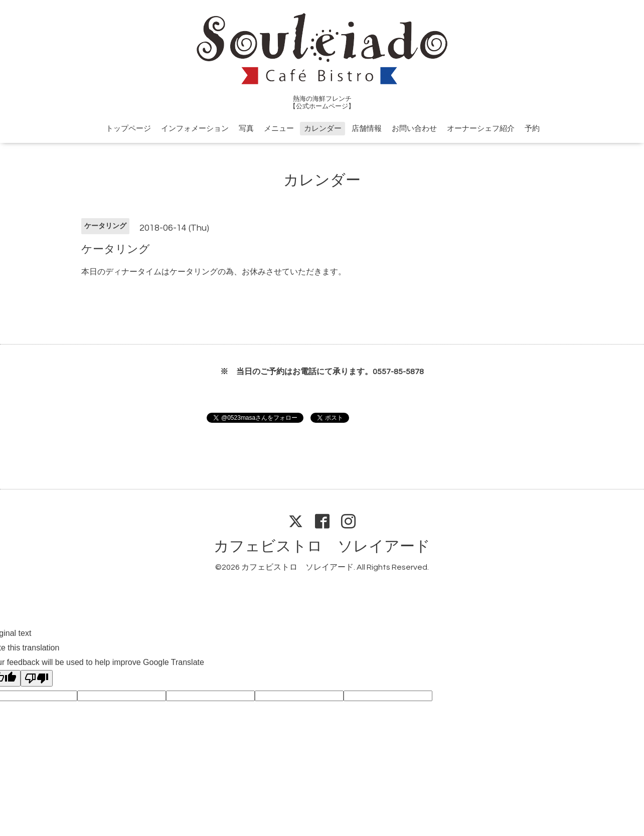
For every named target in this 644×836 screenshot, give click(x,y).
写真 (246, 129)
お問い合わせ (414, 129)
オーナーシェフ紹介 (481, 129)
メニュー (279, 129)
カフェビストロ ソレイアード (322, 546)
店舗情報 (367, 129)
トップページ (128, 129)
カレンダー (323, 129)
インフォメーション (195, 129)
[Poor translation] (37, 678)
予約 (532, 129)
